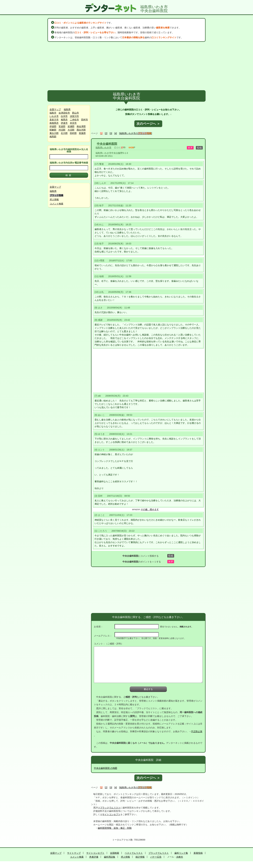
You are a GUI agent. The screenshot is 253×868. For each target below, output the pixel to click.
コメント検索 (56, 204)
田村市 (85, 120)
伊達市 (64, 123)
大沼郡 (71, 130)
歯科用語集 (110, 857)
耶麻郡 (53, 130)
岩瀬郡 (71, 126)
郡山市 (76, 113)
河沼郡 (62, 130)
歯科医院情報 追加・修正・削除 (115, 828)
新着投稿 (198, 853)
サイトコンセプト (111, 814)
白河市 (64, 116)
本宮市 (73, 123)
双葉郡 (82, 133)
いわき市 (54, 116)
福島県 (67, 109)
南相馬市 (54, 123)
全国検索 (115, 853)
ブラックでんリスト (110, 808)
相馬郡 (53, 137)
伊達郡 (53, 126)
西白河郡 (81, 130)
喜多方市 (54, 120)
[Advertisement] (126, 66)
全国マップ (55, 109)
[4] (116, 133)
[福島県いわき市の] (136, 133)
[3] (111, 133)
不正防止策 (197, 731)
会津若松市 (64, 113)
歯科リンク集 (181, 853)
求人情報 (54, 199)
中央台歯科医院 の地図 (106, 768)
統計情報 (140, 857)
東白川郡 (54, 133)
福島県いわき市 (103, 148)
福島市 (53, 113)
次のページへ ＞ (148, 124)
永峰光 (180, 857)
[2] (106, 133)
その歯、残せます (150, 509)
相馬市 (64, 120)
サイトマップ (74, 853)
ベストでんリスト (134, 853)
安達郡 (62, 126)
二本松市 (74, 120)
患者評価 (94, 857)
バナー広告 (156, 857)
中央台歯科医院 (107, 144)
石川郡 (64, 133)
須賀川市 (74, 116)
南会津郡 (81, 126)
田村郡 (73, 133)
